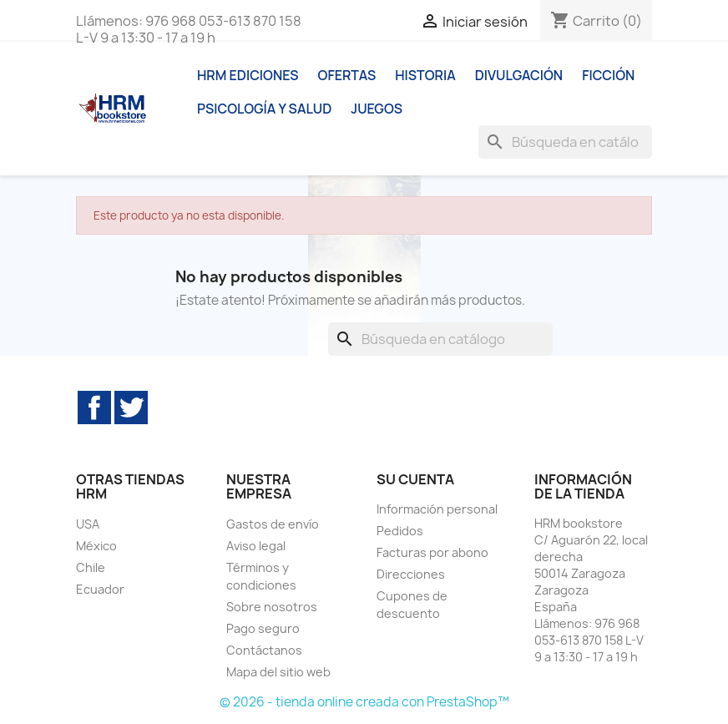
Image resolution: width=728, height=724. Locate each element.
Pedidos (400, 531)
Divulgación (519, 75)
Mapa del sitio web (278, 672)
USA (88, 524)
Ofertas (347, 75)
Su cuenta (415, 479)
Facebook (94, 408)
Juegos (377, 109)
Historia (425, 75)
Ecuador (100, 589)
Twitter (131, 408)
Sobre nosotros (272, 607)
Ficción (608, 75)
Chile (91, 567)
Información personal (437, 509)
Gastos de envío (273, 524)
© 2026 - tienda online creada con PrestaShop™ (364, 702)
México (96, 546)
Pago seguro (263, 628)
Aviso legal (256, 546)
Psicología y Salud (264, 109)
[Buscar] (565, 142)
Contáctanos (264, 650)
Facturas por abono (432, 552)
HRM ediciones (248, 75)
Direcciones (411, 574)
